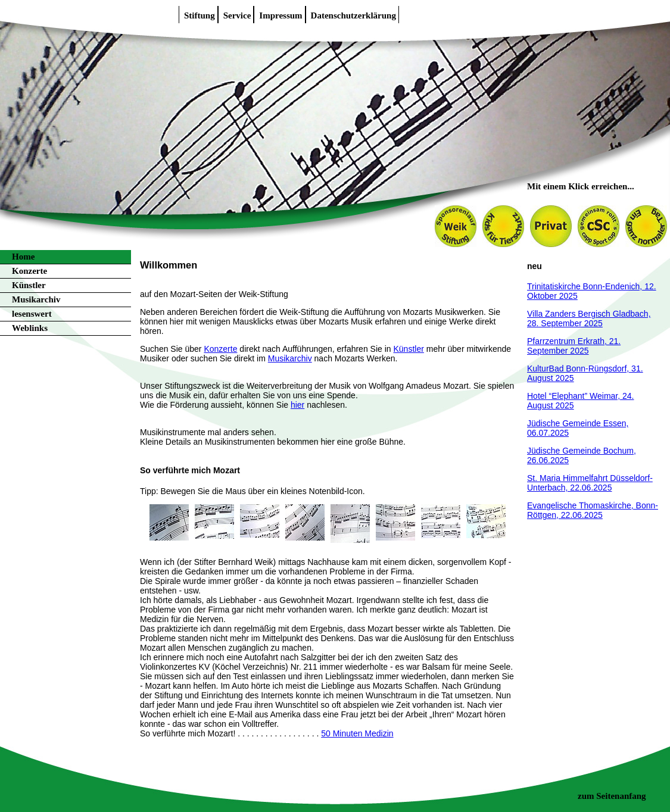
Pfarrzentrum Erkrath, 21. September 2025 (574, 346)
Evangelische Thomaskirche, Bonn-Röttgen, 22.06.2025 (593, 510)
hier (297, 405)
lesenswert (32, 314)
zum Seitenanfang (612, 796)
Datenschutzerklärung (353, 15)
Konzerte (29, 271)
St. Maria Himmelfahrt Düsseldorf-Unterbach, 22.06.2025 (590, 483)
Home (23, 257)
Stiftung (200, 15)
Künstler (29, 285)
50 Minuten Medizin (357, 733)
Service (237, 15)
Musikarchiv (36, 299)
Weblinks (30, 328)
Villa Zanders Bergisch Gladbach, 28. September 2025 (589, 318)
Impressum (281, 15)
